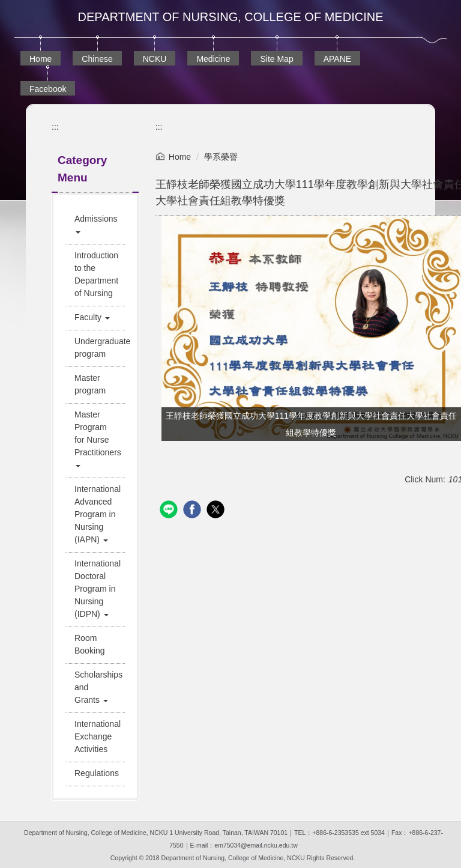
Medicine (213, 59)
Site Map (276, 59)
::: (55, 127)
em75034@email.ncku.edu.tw (256, 845)
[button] (95, 225)
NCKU (155, 59)
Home (41, 59)
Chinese (97, 59)
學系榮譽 (221, 157)
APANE (337, 59)
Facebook (48, 89)
